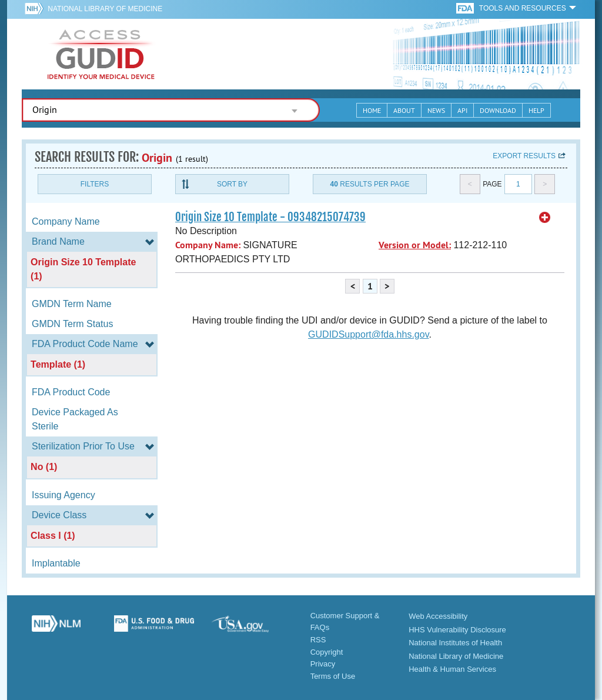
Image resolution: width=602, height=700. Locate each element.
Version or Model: (415, 245)
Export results (524, 156)
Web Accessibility (438, 616)
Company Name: (208, 245)
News (436, 110)
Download (498, 110)
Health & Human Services (452, 669)
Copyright (327, 652)
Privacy (323, 664)
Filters (95, 184)
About (404, 110)
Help (536, 110)
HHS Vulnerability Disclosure (457, 630)
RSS (318, 640)
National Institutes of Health (455, 643)
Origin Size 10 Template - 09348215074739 (270, 217)
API (462, 110)
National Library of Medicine (105, 9)
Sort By (232, 184)
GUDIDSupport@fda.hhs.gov (368, 334)
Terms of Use (333, 676)
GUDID (101, 54)
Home (372, 110)
